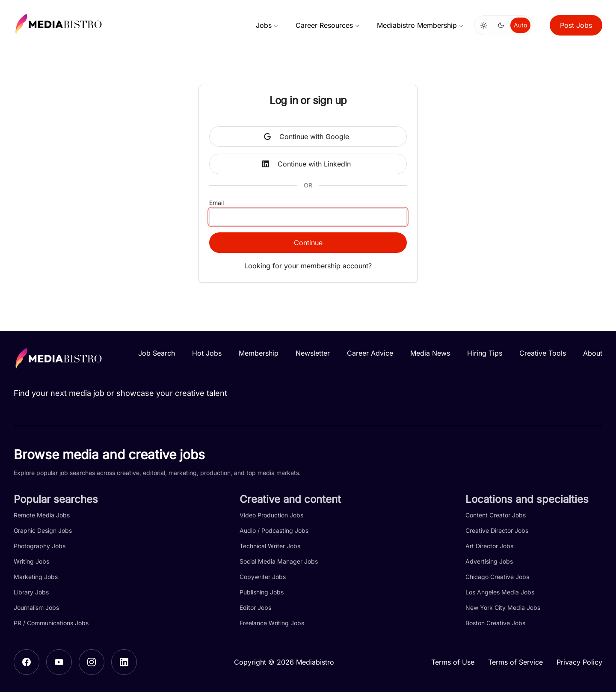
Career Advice (370, 353)
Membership (259, 353)
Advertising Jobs (489, 561)
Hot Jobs (207, 353)
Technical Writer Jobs (270, 546)
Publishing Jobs (262, 592)
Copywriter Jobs (263, 577)
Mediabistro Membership (420, 25)
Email (216, 203)
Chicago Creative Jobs (497, 577)
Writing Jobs (31, 561)
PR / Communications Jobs (51, 623)
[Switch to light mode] (484, 25)
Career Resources (328, 25)
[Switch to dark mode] (501, 25)
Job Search (157, 353)
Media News (430, 353)
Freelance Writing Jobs (272, 623)
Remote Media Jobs (42, 515)
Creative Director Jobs (497, 530)
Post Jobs (576, 25)
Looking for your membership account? (308, 266)
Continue (308, 243)
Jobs (267, 25)
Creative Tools (543, 353)
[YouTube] (59, 662)
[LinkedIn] (124, 662)
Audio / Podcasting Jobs (274, 530)
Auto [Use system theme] (520, 25)
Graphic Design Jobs (43, 530)
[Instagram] (92, 662)
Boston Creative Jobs (495, 623)
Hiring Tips (485, 353)
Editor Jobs (255, 607)
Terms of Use (453, 662)
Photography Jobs (40, 546)
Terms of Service (515, 662)
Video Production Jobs (271, 515)
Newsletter (313, 353)
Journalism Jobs (36, 607)
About (593, 353)
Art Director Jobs (489, 546)
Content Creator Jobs (496, 515)
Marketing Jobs (36, 577)
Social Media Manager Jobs (279, 561)
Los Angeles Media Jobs (500, 592)
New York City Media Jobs (503, 607)
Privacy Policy (579, 662)
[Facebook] (27, 662)
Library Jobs (31, 592)
